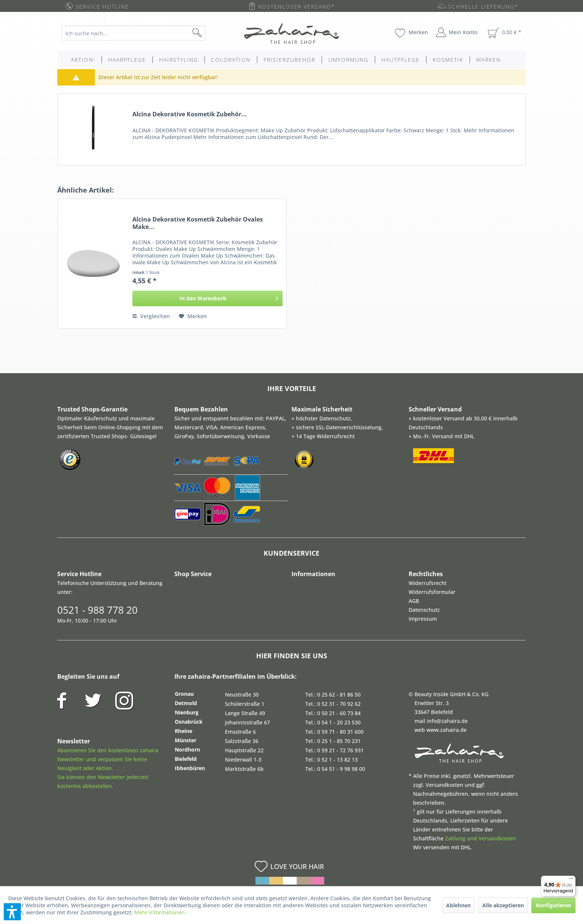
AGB (414, 601)
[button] (12, 912)
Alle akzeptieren (503, 905)
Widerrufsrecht (428, 583)
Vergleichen (151, 316)
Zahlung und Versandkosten (481, 838)
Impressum (423, 619)
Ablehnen (458, 905)
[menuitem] (139, 33)
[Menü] (571, 880)
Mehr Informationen (160, 912)
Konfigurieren (553, 905)
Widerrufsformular (432, 592)
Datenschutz (424, 610)
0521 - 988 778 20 (97, 610)
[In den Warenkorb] (208, 298)
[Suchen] (209, 33)
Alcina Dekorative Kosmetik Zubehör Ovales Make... (198, 223)
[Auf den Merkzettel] (193, 316)
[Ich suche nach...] (133, 33)
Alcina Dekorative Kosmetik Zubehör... (190, 114)
